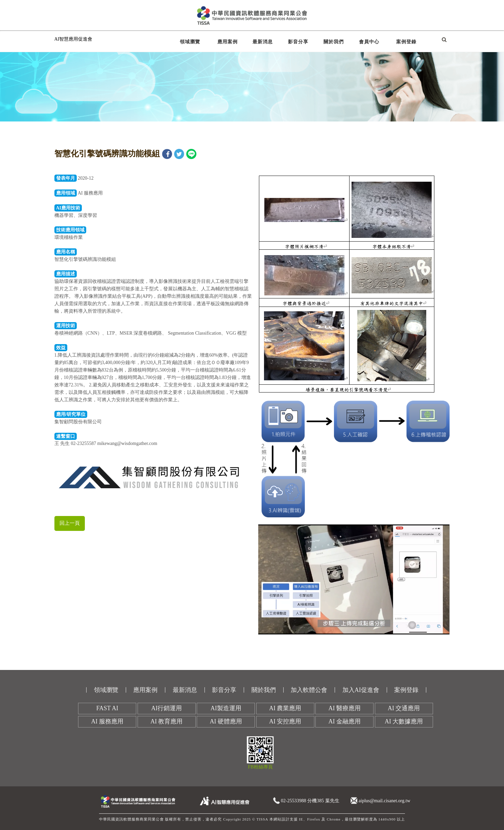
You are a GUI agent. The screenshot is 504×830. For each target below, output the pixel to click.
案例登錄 (406, 42)
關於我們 (334, 42)
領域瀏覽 (190, 42)
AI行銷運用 (166, 708)
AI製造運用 (226, 708)
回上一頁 (70, 523)
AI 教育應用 (167, 721)
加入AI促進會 (361, 690)
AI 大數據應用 (404, 721)
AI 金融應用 (345, 721)
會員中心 (369, 42)
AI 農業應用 (285, 708)
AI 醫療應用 (345, 708)
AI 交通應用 (404, 708)
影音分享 (298, 42)
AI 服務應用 (107, 721)
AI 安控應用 (285, 721)
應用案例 (227, 42)
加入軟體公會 (309, 690)
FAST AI (107, 708)
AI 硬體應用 (226, 721)
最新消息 (263, 42)
